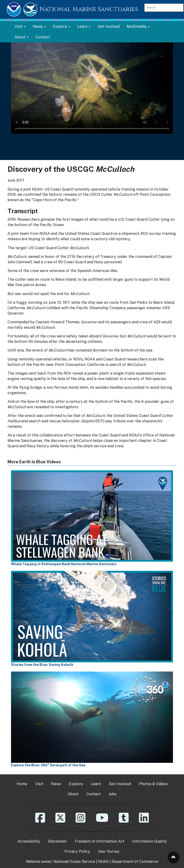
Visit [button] (20, 26)
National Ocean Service (74, 862)
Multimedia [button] (138, 26)
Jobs (113, 794)
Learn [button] (84, 26)
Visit (39, 784)
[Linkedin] (144, 821)
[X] (60, 821)
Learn (96, 784)
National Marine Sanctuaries (89, 9)
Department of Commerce (135, 862)
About (73, 794)
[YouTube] (102, 821)
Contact (43, 37)
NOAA (103, 862)
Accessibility (29, 841)
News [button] (39, 26)
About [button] (22, 37)
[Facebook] (40, 821)
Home (22, 784)
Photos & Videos (153, 784)
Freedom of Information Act (100, 841)
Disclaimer (57, 841)
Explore (76, 784)
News (56, 784)
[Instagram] (80, 821)
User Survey (109, 851)
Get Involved (109, 26)
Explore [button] (62, 26)
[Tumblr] (124, 821)
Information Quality (150, 841)
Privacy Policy (77, 851)
